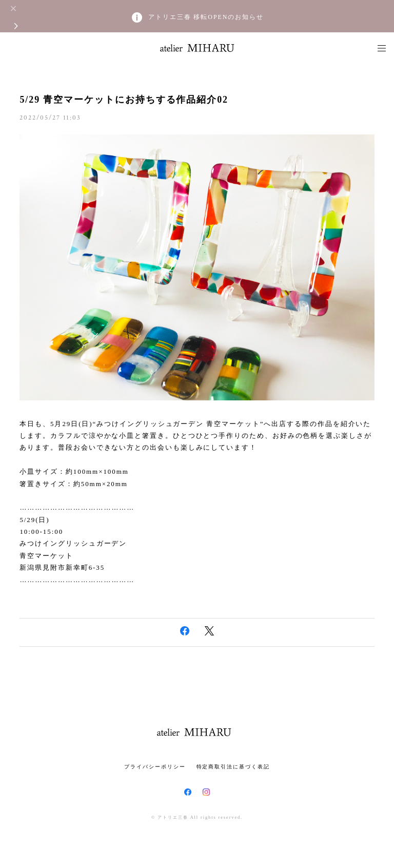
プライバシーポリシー (155, 767)
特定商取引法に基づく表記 (233, 767)
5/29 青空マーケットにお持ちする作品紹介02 (124, 100)
